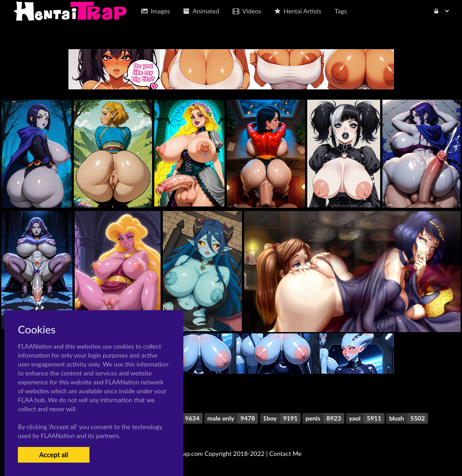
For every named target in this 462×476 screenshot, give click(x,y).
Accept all (53, 455)
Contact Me (285, 453)
